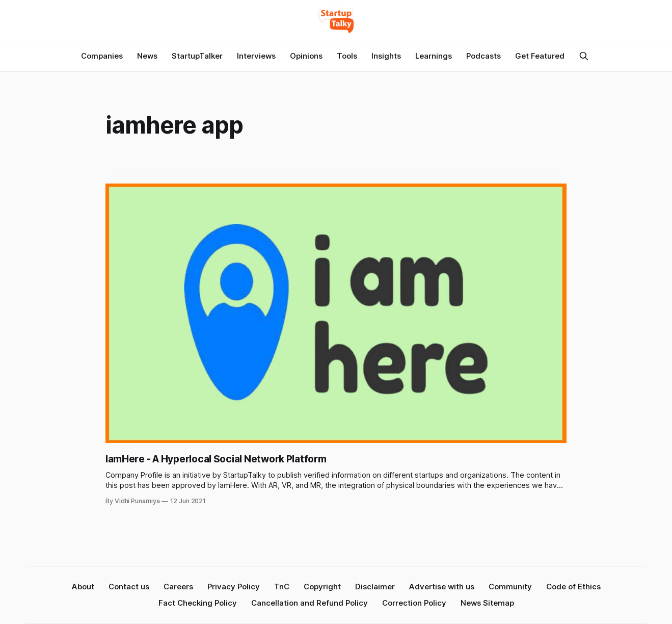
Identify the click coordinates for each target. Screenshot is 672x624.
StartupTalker (197, 56)
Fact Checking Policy (198, 603)
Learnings (434, 56)
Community (510, 587)
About (83, 587)
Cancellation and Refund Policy (310, 603)
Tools (347, 56)
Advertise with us (442, 587)
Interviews (256, 56)
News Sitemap (487, 603)
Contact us (129, 587)
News (147, 56)
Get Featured (540, 56)
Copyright (322, 587)
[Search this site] (584, 56)
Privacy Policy (234, 587)
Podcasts (483, 56)
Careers (178, 587)
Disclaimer (375, 587)
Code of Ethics (573, 587)
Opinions (306, 56)
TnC (282, 587)
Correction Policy (414, 603)
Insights (386, 56)
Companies (102, 56)
